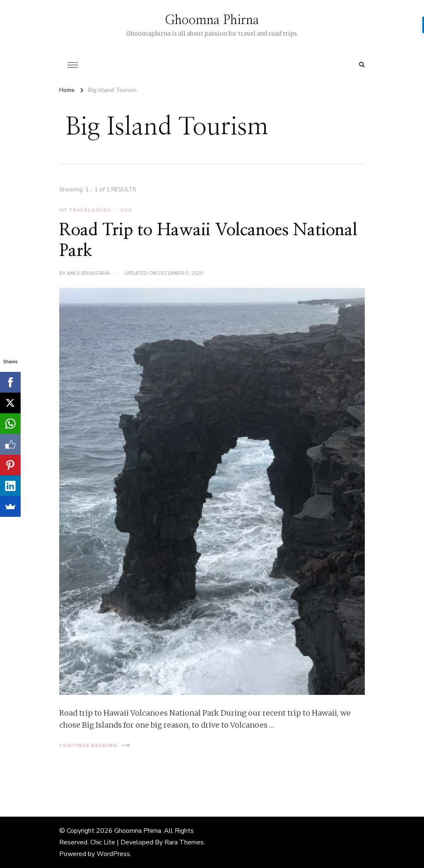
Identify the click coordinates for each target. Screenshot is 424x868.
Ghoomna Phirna (212, 20)
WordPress (113, 854)
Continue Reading (95, 745)
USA (126, 210)
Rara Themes (184, 842)
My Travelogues (85, 210)
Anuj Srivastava (88, 273)
